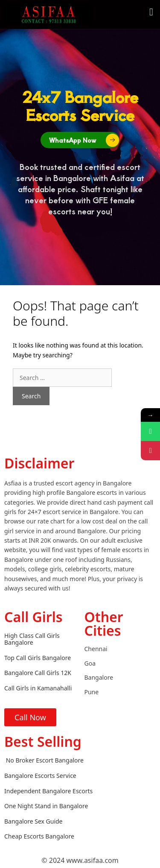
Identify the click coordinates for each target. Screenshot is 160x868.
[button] (151, 12)
